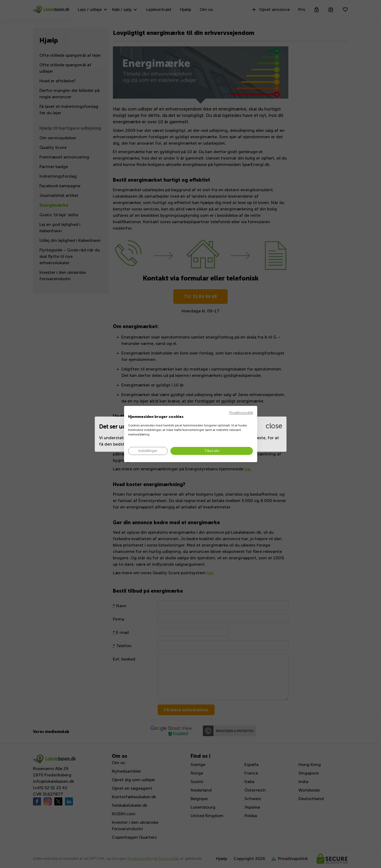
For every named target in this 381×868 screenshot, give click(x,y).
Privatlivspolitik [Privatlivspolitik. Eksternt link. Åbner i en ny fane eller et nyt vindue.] (241, 413)
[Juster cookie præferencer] (148, 451)
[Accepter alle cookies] (212, 451)
